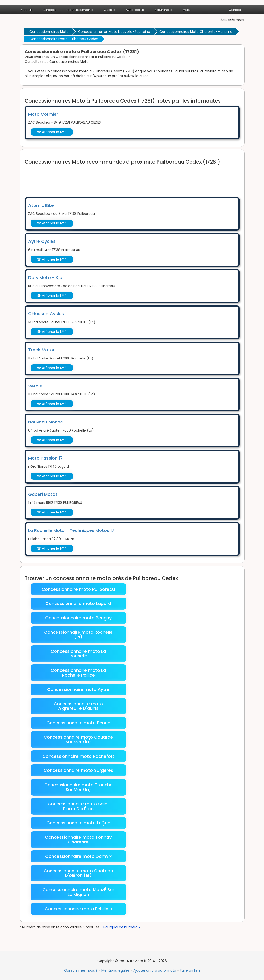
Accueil (26, 10)
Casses (110, 10)
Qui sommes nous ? (81, 970)
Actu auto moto (232, 20)
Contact (235, 10)
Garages (49, 10)
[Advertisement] (112, 178)
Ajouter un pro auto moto (155, 970)
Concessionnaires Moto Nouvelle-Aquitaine (114, 32)
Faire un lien (190, 970)
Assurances (163, 10)
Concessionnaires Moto (49, 32)
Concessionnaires (80, 10)
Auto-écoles (135, 10)
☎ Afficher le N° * (52, 132)
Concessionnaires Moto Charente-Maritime (196, 32)
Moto (186, 10)
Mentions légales (115, 970)
